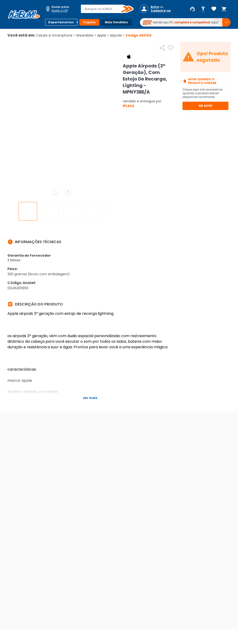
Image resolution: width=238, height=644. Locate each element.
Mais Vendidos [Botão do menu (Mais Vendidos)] (116, 22)
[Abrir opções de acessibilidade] (203, 9)
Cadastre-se (161, 11)
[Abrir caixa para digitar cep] (60, 9)
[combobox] (104, 9)
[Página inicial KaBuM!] (24, 14)
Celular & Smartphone (56, 35)
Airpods (117, 35)
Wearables (86, 35)
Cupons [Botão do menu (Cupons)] (89, 22)
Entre (155, 7)
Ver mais (90, 398)
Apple (103, 35)
